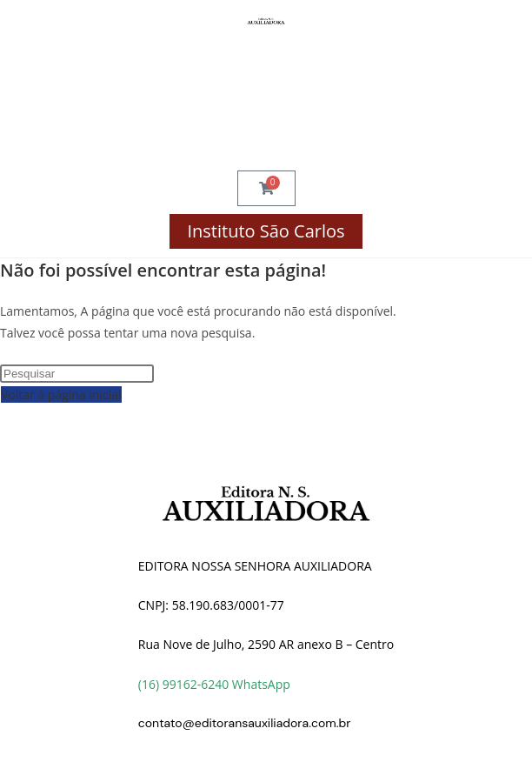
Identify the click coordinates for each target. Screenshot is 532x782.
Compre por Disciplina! (266, 65)
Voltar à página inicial (61, 394)
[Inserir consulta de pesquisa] (77, 374)
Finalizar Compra (266, 100)
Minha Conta (266, 134)
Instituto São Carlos (266, 231)
